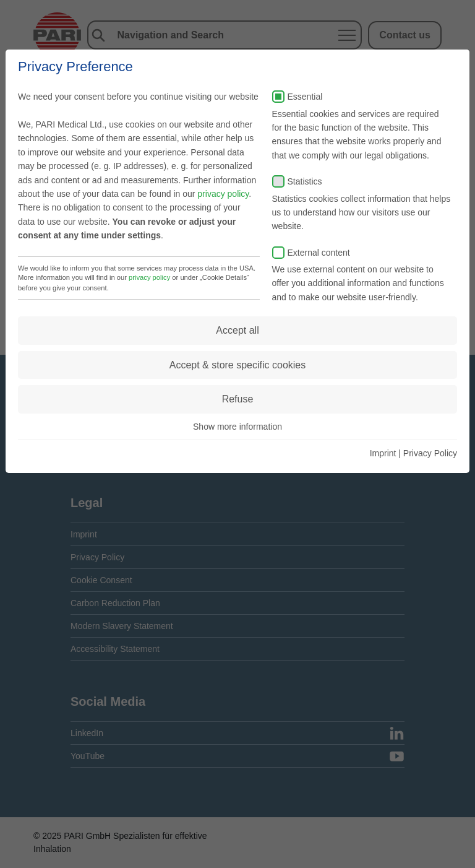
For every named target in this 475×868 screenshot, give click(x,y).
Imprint (383, 453)
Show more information (237, 427)
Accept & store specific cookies (238, 365)
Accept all (237, 330)
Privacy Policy (430, 453)
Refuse (238, 399)
